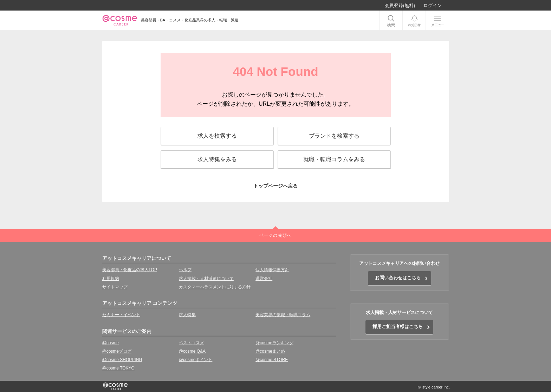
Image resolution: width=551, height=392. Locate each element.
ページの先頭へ (275, 235)
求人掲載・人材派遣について (206, 279)
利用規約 (111, 279)
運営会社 (264, 279)
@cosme (111, 343)
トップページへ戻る (275, 186)
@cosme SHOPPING (122, 360)
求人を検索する (217, 136)
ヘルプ (185, 270)
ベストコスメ (192, 343)
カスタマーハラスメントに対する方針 (215, 287)
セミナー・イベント (121, 315)
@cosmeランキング (274, 343)
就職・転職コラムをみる (334, 159)
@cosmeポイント (196, 360)
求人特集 (187, 315)
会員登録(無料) (400, 5)
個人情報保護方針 (272, 270)
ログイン (433, 5)
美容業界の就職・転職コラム (283, 315)
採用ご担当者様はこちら (398, 326)
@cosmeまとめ (270, 351)
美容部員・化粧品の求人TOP (130, 270)
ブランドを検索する (334, 136)
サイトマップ (115, 287)
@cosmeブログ (117, 351)
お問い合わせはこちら (398, 278)
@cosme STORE (272, 360)
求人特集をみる (217, 159)
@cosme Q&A (192, 351)
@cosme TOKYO (118, 368)
